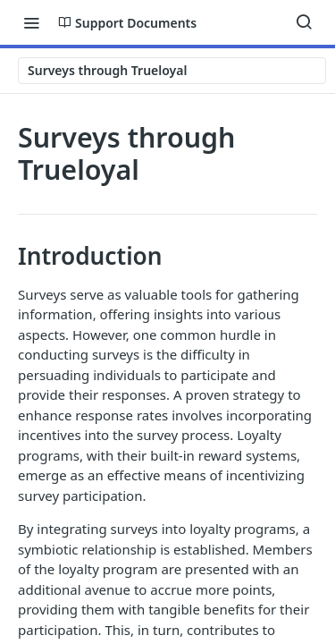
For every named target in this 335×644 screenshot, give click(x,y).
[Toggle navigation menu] (31, 22)
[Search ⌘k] (304, 22)
